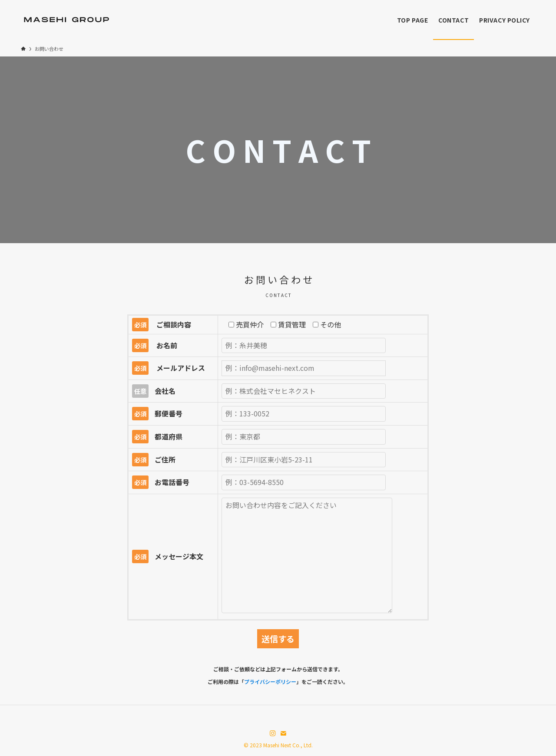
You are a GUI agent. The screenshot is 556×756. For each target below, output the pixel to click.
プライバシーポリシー (270, 682)
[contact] (283, 733)
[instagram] (273, 733)
